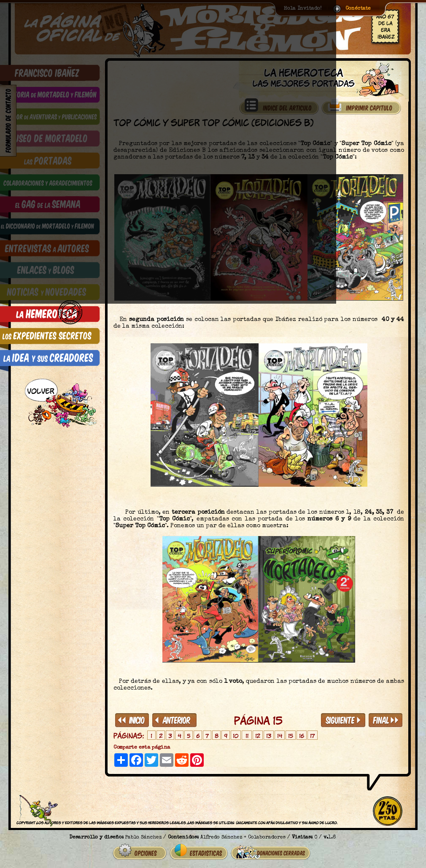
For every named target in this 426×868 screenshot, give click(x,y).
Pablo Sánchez (143, 834)
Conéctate (358, 9)
